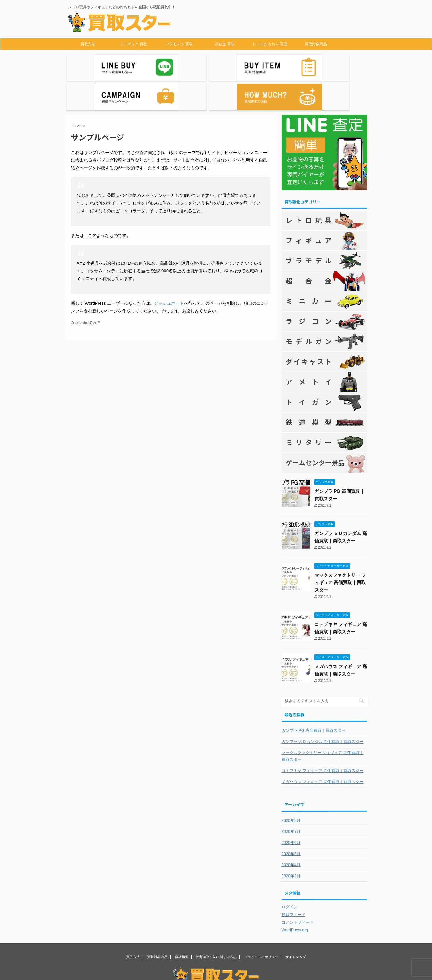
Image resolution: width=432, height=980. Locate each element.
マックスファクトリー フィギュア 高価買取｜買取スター (340, 549)
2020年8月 (291, 787)
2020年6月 (291, 809)
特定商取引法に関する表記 (216, 923)
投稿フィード (294, 881)
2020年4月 (291, 831)
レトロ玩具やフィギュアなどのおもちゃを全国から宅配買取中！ (216, 959)
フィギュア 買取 (133, 44)
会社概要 (182, 923)
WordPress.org (295, 896)
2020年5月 (291, 820)
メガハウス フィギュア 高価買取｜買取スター (323, 748)
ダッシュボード (169, 270)
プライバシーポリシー (261, 923)
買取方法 (88, 44)
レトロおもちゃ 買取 (270, 44)
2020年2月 (291, 842)
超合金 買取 (225, 44)
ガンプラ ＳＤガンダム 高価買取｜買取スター (323, 708)
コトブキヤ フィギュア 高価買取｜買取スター (323, 737)
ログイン (290, 873)
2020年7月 (291, 798)
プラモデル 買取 (179, 44)
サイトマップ (296, 923)
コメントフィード (298, 889)
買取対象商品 (316, 44)
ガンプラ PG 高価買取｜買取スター (314, 697)
